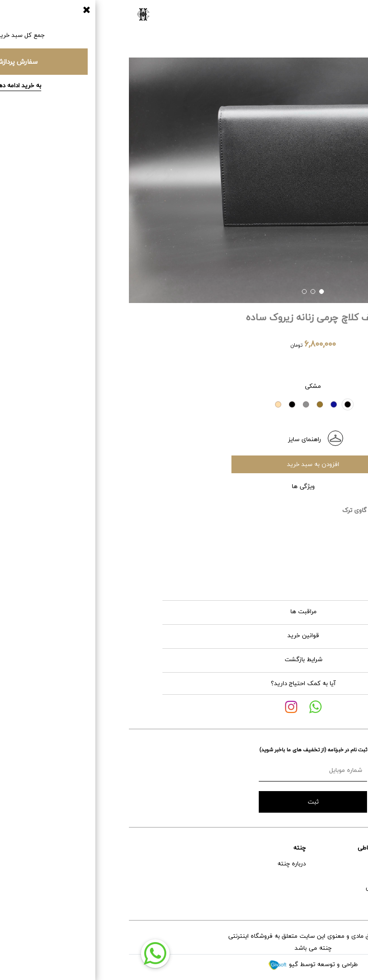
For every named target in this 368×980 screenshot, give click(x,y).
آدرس (261, 863)
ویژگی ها (233, 486)
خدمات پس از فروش (333, 875)
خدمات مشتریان (339, 848)
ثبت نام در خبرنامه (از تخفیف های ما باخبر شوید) (184, 750)
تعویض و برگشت (339, 899)
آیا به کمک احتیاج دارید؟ (174, 683)
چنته (171, 848)
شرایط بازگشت (230, 659)
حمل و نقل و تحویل (336, 887)
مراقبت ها (233, 611)
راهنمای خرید (344, 863)
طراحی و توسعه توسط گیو (184, 964)
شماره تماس (253, 887)
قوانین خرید (231, 635)
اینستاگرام (255, 875)
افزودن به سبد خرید (184, 464)
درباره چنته (163, 863)
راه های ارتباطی (249, 848)
